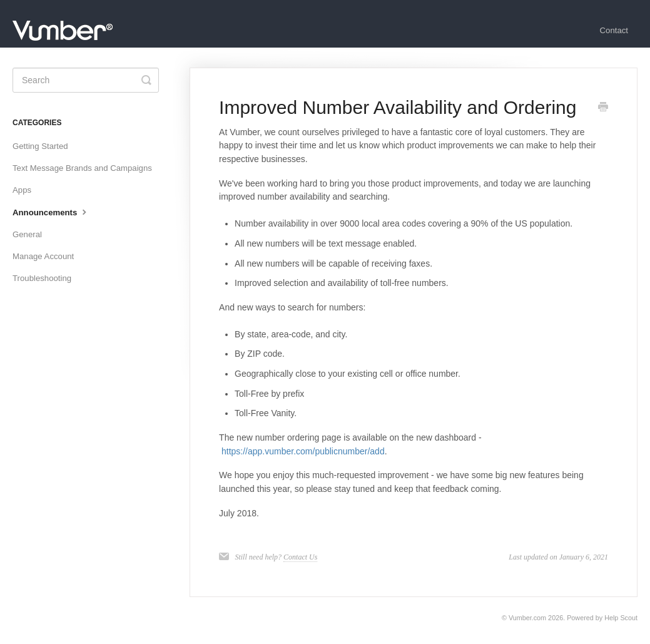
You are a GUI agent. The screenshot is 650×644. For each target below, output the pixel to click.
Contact (614, 30)
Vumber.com (527, 618)
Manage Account (43, 256)
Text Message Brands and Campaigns (82, 168)
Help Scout (621, 618)
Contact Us (300, 557)
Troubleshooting (42, 278)
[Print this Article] (603, 108)
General (27, 234)
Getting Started (40, 146)
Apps (22, 190)
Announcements (51, 212)
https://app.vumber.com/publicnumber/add (303, 451)
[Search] (86, 80)
